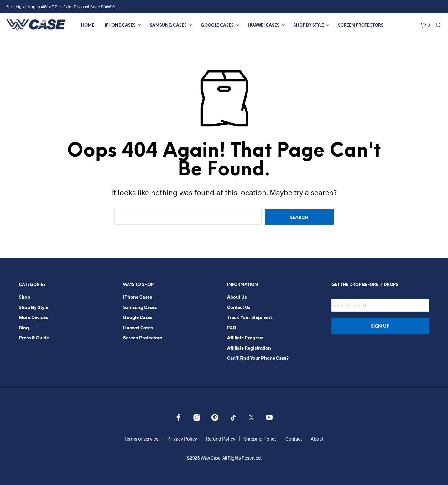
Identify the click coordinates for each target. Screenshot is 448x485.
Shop (24, 297)
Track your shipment (250, 317)
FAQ (232, 328)
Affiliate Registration (249, 348)
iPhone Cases (120, 26)
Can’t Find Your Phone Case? (258, 358)
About (317, 439)
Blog (24, 328)
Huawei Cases (264, 26)
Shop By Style (309, 26)
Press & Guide (34, 338)
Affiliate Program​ (245, 338)
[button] (425, 25)
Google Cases (217, 26)
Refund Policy (221, 439)
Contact (294, 439)
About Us (237, 297)
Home (88, 26)
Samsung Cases (168, 26)
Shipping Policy (260, 439)
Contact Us (239, 307)
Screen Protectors (361, 26)
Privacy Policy (182, 439)
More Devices (33, 317)
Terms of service (141, 439)
